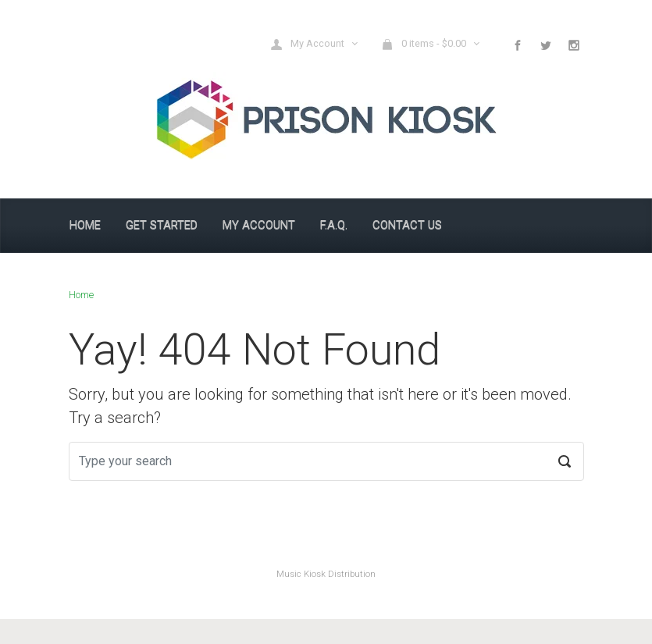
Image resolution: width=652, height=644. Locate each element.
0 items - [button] (425, 44)
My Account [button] (308, 44)
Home (81, 295)
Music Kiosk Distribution (326, 574)
